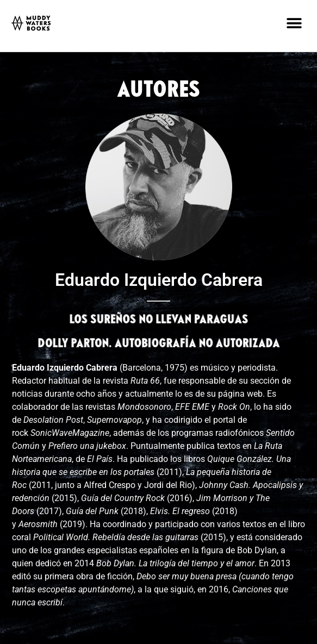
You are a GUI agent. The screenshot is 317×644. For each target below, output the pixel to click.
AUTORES (158, 91)
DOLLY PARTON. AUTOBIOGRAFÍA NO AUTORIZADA (158, 344)
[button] (294, 23)
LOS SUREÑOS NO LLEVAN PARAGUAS (158, 320)
